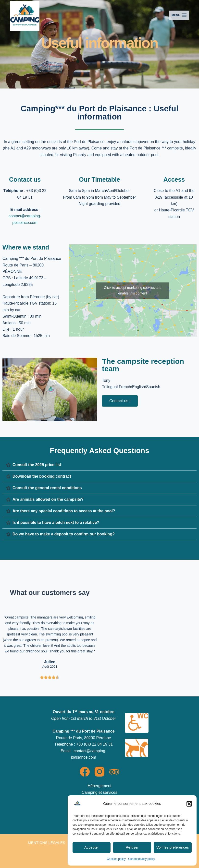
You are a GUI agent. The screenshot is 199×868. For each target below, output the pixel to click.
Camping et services (100, 792)
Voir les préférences (173, 847)
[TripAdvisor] (114, 772)
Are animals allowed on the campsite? (48, 499)
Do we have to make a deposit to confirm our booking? (64, 534)
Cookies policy (116, 859)
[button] (189, 804)
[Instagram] (99, 772)
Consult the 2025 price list (37, 465)
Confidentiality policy (142, 859)
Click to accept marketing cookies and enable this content (133, 290)
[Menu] (179, 15)
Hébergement (100, 786)
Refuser (132, 847)
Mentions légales (47, 843)
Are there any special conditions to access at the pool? (64, 511)
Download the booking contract (42, 476)
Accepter (92, 847)
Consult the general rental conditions (47, 488)
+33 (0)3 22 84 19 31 (94, 744)
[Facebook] (85, 772)
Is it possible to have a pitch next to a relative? (56, 522)
